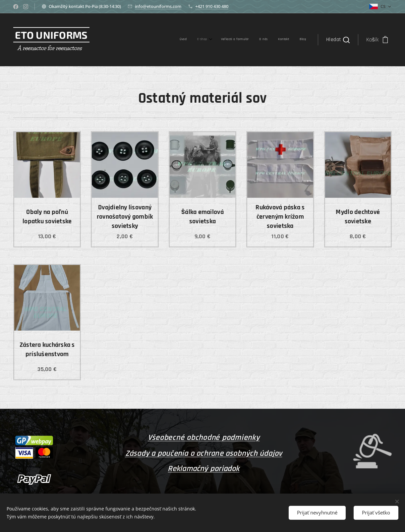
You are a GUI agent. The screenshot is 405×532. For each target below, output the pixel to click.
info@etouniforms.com (158, 6)
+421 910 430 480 (212, 6)
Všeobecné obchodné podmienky (204, 438)
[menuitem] (248, 40)
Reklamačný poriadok (204, 469)
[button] (338, 40)
